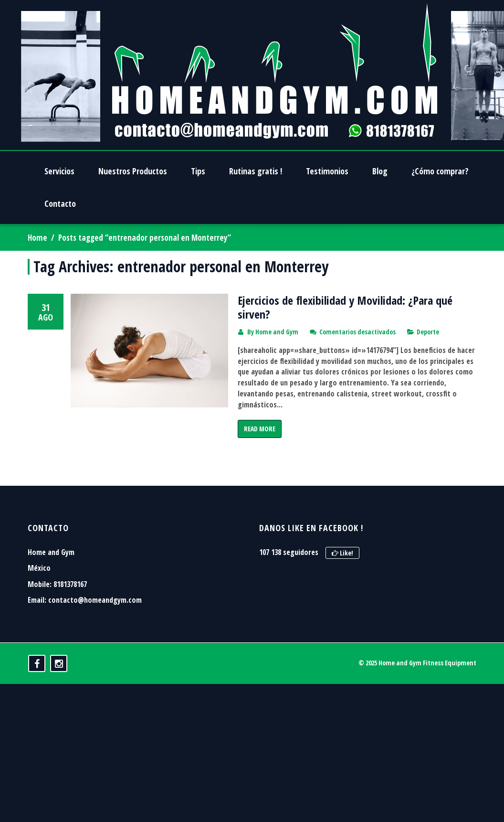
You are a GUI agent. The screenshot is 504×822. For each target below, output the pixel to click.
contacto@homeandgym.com (95, 638)
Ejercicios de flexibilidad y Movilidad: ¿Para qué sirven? (345, 307)
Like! (342, 591)
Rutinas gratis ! (256, 171)
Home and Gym (277, 332)
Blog (380, 171)
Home (37, 238)
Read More (260, 429)
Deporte (428, 332)
